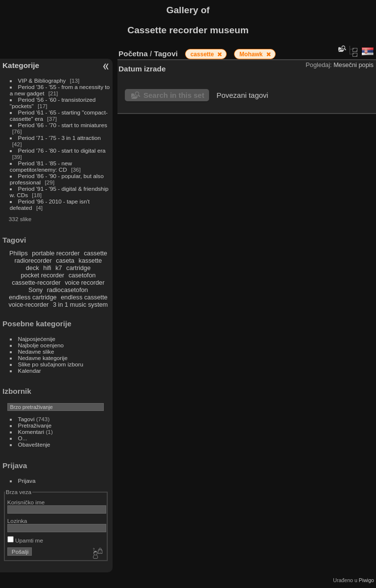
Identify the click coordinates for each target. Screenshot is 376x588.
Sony (35, 290)
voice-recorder (29, 305)
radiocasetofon (68, 290)
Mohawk (252, 54)
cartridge (78, 268)
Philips (19, 253)
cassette (95, 253)
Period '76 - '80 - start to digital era (62, 150)
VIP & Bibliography (43, 80)
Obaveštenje (34, 444)
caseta (65, 260)
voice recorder (84, 283)
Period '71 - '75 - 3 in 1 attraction (59, 138)
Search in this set (174, 95)
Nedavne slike (36, 351)
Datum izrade (142, 69)
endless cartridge (33, 297)
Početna (133, 54)
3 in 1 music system (80, 305)
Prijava (27, 481)
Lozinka (17, 521)
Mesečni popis (353, 65)
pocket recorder (42, 275)
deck (33, 268)
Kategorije (21, 65)
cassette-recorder (36, 283)
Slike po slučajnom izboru (51, 364)
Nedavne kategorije (43, 358)
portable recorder (56, 253)
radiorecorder (33, 260)
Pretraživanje (35, 425)
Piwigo (366, 580)
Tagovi (26, 419)
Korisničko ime (26, 502)
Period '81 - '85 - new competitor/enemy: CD (41, 166)
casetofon (82, 275)
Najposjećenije (37, 339)
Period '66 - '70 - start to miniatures (63, 125)
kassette (91, 260)
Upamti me (25, 540)
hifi (47, 268)
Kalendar (30, 371)
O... (23, 438)
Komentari (31, 432)
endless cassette (84, 297)
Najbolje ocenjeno (41, 345)
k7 (59, 268)
